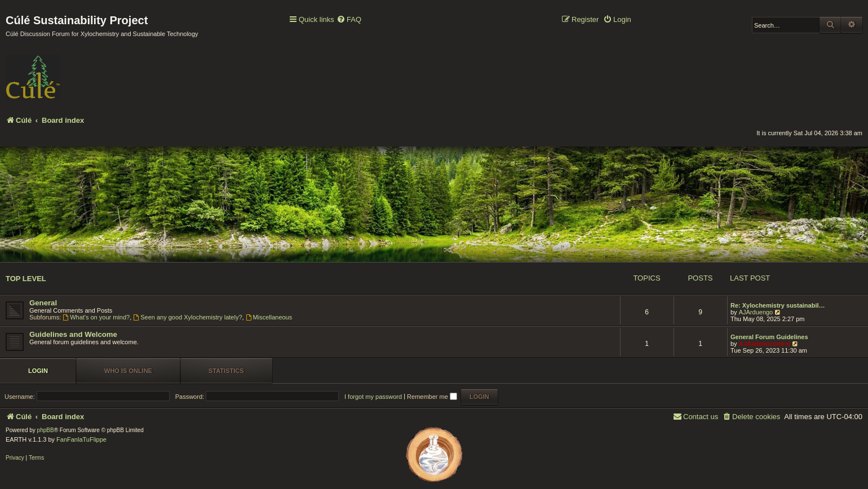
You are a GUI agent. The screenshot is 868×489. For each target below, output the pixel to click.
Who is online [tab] (128, 371)
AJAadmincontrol (765, 344)
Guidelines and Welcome (73, 334)
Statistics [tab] (226, 371)
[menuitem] (349, 20)
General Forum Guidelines (769, 337)
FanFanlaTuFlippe (81, 439)
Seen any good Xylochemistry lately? (187, 317)
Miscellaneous (269, 317)
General (43, 303)
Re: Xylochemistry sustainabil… (778, 305)
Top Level (26, 279)
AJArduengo (756, 312)
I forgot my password (373, 397)
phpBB (46, 430)
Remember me (432, 397)
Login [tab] (38, 371)
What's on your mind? (96, 317)
